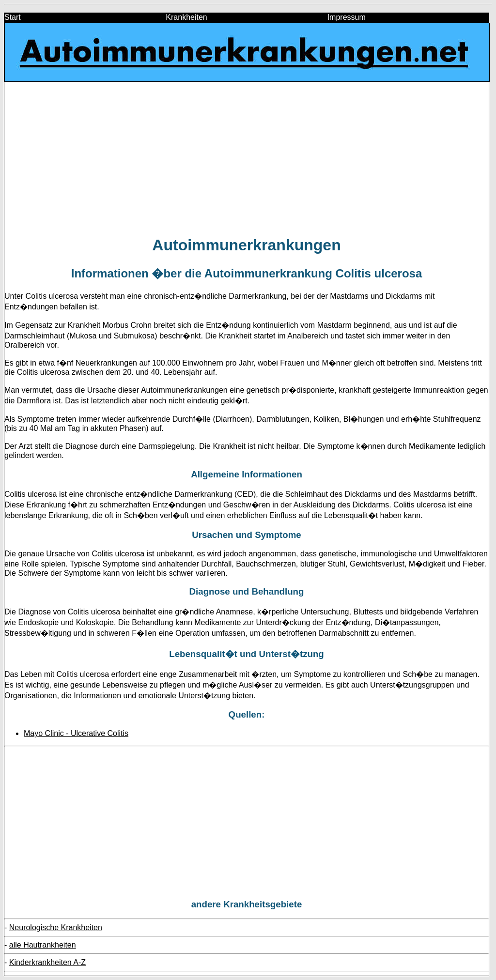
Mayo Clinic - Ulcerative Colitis (76, 733)
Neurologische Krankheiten (56, 927)
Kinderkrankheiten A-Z (47, 962)
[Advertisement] (247, 158)
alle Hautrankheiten (43, 945)
